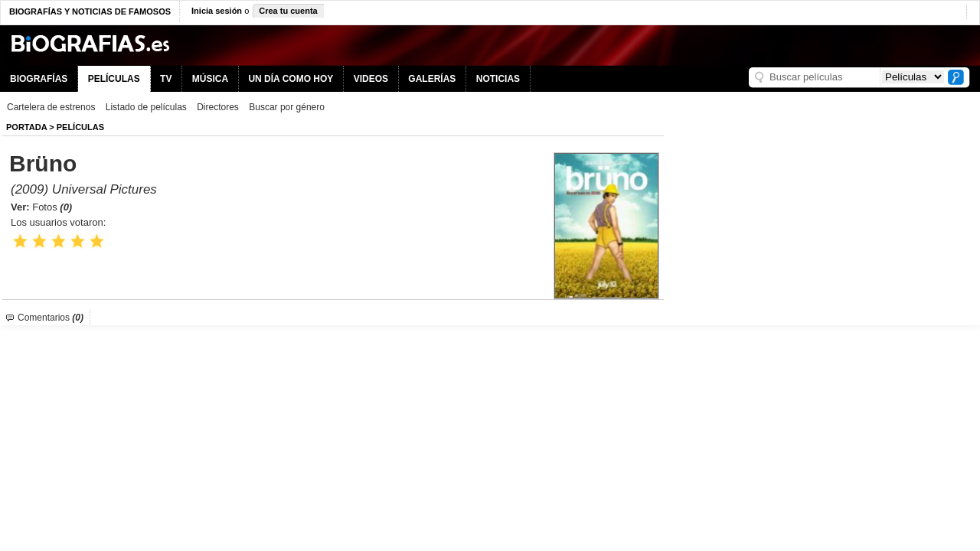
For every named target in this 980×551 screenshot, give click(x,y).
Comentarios (51, 318)
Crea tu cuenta (288, 11)
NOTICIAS (498, 79)
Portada (26, 127)
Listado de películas (146, 107)
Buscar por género (287, 107)
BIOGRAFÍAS (39, 79)
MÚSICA (210, 79)
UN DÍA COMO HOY (291, 79)
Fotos (52, 207)
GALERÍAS (432, 79)
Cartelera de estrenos (51, 107)
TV (166, 79)
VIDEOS (371, 79)
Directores (218, 107)
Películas (80, 127)
